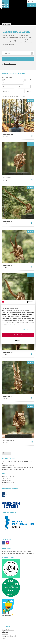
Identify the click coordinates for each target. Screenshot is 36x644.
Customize (18, 340)
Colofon (4, 638)
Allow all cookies (18, 335)
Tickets (32, 5)
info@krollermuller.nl (8, 482)
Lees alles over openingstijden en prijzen (13, 469)
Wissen (29, 91)
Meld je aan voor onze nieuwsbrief (25, 553)
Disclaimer (5, 634)
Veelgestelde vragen (8, 630)
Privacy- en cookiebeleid (9, 636)
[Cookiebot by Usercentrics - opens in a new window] (27, 302)
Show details (27, 330)
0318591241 (5, 484)
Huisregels (5, 632)
